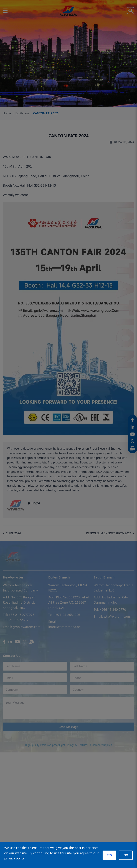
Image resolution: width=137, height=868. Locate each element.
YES (109, 855)
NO (126, 855)
